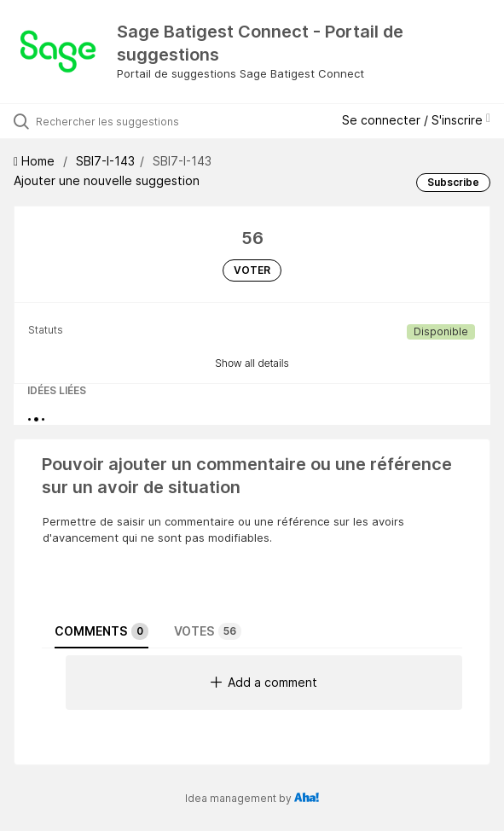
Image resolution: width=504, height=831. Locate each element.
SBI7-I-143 (105, 161)
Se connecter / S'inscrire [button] (416, 120)
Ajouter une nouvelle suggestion (107, 180)
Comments (101, 631)
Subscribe (453, 182)
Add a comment (264, 682)
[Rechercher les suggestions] (133, 121)
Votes (208, 631)
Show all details (252, 363)
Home (36, 161)
